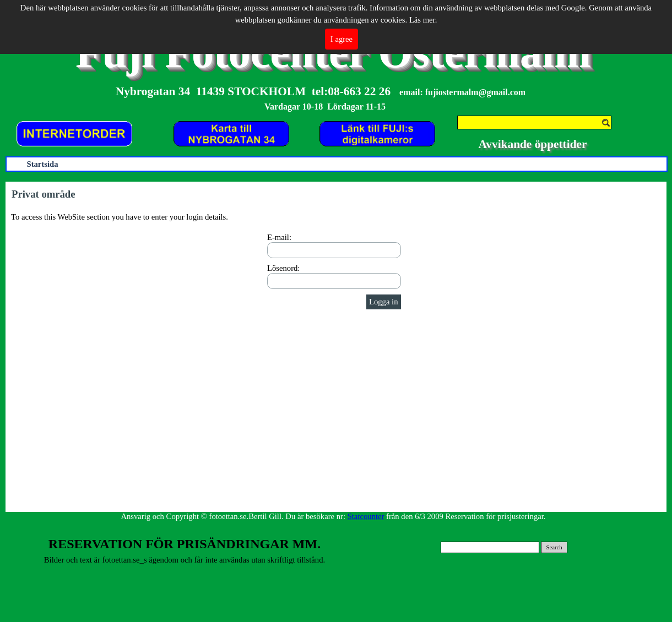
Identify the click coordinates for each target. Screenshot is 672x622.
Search (554, 547)
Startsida (42, 164)
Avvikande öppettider (533, 144)
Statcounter (366, 516)
